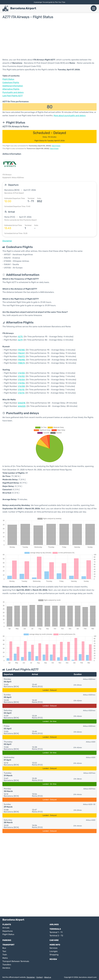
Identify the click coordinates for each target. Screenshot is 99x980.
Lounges (54, 951)
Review (53, 959)
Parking (7, 940)
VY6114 (21, 393)
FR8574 (21, 363)
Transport (8, 945)
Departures (8, 931)
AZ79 (20, 340)
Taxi (4, 951)
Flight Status (8, 79)
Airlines (54, 924)
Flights (7, 924)
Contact (39, 977)
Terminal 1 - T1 (56, 932)
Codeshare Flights (11, 82)
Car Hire (54, 940)
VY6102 (21, 376)
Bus (4, 948)
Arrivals (6, 928)
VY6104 (21, 380)
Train (5, 955)
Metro (5, 958)
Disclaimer (31, 977)
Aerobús (6, 968)
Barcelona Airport (23, 8)
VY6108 (21, 386)
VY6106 (21, 383)
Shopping (54, 955)
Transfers (7, 965)
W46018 (22, 403)
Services (53, 948)
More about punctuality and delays (70, 116)
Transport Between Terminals (16, 961)
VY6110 (21, 390)
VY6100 (21, 373)
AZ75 (20, 337)
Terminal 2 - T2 (56, 936)
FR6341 (21, 353)
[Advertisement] (49, 39)
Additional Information (13, 86)
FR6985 (21, 360)
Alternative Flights (11, 89)
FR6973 (21, 356)
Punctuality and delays (13, 92)
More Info (55, 945)
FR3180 (21, 350)
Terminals (55, 929)
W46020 (22, 406)
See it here (56, 146)
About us (48, 977)
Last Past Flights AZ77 (13, 96)
